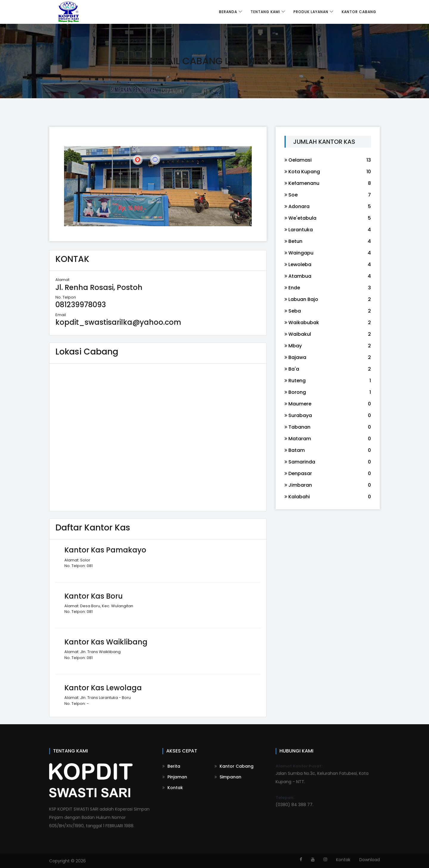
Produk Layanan (311, 12)
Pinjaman (175, 777)
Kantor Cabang (359, 12)
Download (370, 860)
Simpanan (228, 777)
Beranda (228, 12)
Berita (171, 766)
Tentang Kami (265, 12)
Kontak (173, 788)
